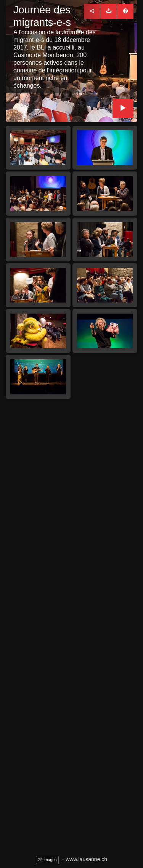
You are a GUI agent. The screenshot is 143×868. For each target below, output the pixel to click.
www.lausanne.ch (86, 859)
